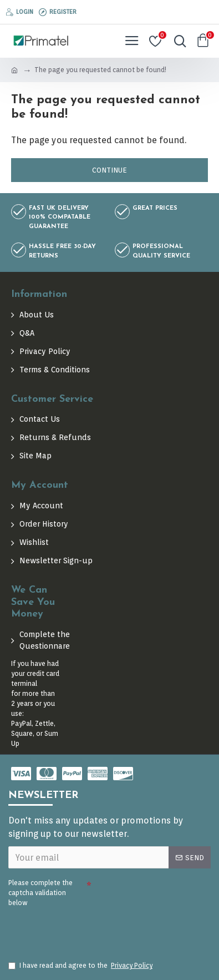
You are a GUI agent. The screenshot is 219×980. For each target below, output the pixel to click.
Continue (109, 170)
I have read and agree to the (81, 966)
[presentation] (86, 929)
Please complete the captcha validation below (40, 893)
